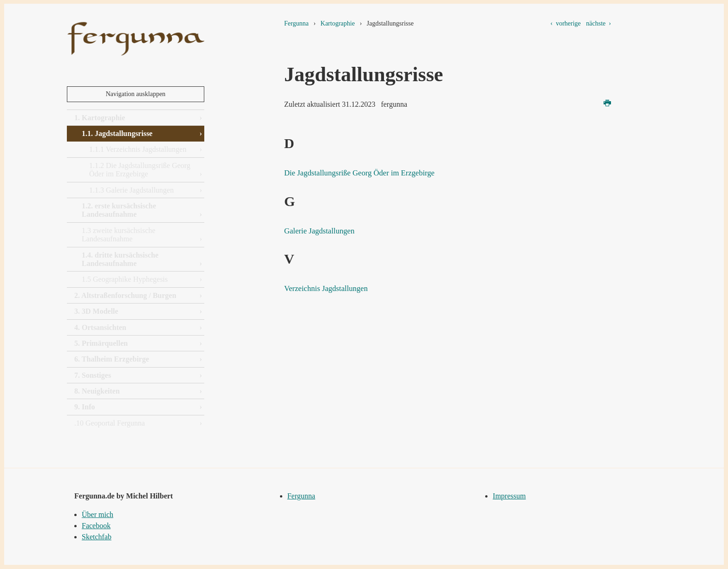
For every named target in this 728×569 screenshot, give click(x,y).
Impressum (509, 496)
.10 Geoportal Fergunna (110, 423)
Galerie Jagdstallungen (327, 230)
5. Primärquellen (101, 343)
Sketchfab (97, 537)
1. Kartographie (100, 118)
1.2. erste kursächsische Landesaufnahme (119, 210)
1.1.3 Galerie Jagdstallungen (131, 190)
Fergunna (296, 23)
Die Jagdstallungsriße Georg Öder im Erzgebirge (375, 172)
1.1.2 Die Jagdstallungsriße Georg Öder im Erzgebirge (140, 170)
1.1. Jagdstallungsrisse (117, 133)
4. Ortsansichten (100, 327)
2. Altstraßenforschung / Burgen (125, 295)
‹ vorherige (566, 23)
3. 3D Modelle (96, 311)
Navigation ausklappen (136, 94)
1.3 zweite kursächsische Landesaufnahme (119, 235)
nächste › (598, 23)
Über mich (97, 514)
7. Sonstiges (93, 375)
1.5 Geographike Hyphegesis (125, 279)
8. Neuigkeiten (97, 391)
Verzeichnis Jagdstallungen (335, 288)
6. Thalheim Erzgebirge (112, 359)
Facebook (96, 526)
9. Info (84, 407)
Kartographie (338, 23)
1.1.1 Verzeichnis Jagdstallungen (138, 149)
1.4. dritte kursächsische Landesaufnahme (120, 259)
